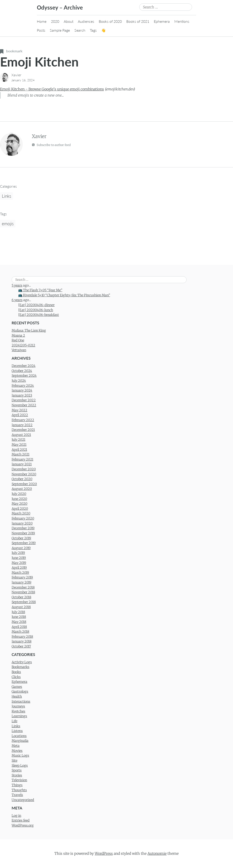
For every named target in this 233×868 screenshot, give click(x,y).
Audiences (86, 21)
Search (80, 30)
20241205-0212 (23, 345)
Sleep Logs (20, 766)
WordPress (104, 853)
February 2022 (23, 420)
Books (16, 672)
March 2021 (20, 454)
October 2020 (22, 479)
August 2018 (21, 607)
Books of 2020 (110, 21)
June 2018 (19, 617)
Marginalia (20, 741)
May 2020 (19, 504)
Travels (17, 795)
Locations (19, 736)
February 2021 (22, 459)
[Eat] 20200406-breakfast (39, 315)
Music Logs (20, 755)
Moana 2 (18, 335)
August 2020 (22, 489)
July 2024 (19, 381)
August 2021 (21, 435)
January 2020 (22, 523)
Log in (16, 816)
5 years (17, 285)
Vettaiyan (19, 350)
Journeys (18, 706)
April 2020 (20, 509)
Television (19, 780)
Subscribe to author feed (51, 145)
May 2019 (19, 563)
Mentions (182, 21)
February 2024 (23, 386)
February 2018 (22, 637)
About (68, 21)
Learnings (19, 716)
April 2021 (19, 450)
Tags (93, 30)
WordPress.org (23, 825)
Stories (17, 775)
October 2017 (21, 646)
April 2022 (20, 415)
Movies (17, 751)
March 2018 (20, 632)
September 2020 (24, 484)
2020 (55, 21)
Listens (17, 731)
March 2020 (21, 513)
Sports (17, 770)
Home (42, 21)
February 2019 (22, 577)
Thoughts (19, 790)
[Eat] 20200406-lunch (36, 310)
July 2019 (18, 553)
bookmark (11, 51)
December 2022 (24, 400)
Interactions (21, 702)
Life (14, 721)
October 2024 (22, 371)
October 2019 (21, 538)
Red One (18, 340)
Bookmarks (20, 667)
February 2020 (23, 518)
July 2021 (18, 440)
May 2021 (19, 445)
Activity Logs (22, 662)
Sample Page (60, 30)
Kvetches (18, 711)
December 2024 (24, 366)
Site (14, 760)
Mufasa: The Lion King (29, 330)
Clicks (16, 677)
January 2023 (22, 395)
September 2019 (24, 543)
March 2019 (20, 573)
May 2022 (19, 410)
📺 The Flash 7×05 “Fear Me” (40, 290)
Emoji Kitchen (39, 62)
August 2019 (21, 548)
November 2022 (24, 405)
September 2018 (24, 602)
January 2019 (22, 582)
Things (17, 785)
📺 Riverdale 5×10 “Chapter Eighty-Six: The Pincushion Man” (64, 295)
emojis (8, 224)
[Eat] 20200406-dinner (36, 305)
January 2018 (22, 641)
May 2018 (19, 622)
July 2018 (18, 612)
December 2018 (23, 587)
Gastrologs (20, 691)
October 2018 (21, 597)
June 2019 (19, 558)
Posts (41, 30)
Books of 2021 (138, 21)
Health (17, 696)
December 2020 (24, 469)
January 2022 (22, 425)
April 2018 (19, 627)
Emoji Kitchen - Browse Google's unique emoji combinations (52, 89)
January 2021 (22, 464)
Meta (16, 746)
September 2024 (24, 376)
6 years (17, 300)
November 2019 (23, 533)
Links (6, 196)
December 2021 (23, 430)
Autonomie (157, 853)
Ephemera (162, 21)
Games (17, 687)
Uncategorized (23, 800)
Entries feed (21, 820)
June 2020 (19, 499)
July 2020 (19, 494)
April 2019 (19, 568)
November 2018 (23, 592)
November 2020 (24, 474)
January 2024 (22, 390)
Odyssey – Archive (60, 7)
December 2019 (23, 528)
